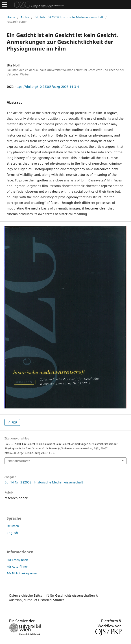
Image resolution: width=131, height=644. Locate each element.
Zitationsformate (19, 461)
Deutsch (13, 526)
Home (11, 17)
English (12, 533)
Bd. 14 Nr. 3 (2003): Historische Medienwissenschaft (69, 17)
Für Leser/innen (17, 560)
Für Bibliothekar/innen (22, 573)
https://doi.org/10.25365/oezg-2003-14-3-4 (47, 87)
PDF (14, 422)
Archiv (25, 17)
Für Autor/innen (18, 567)
